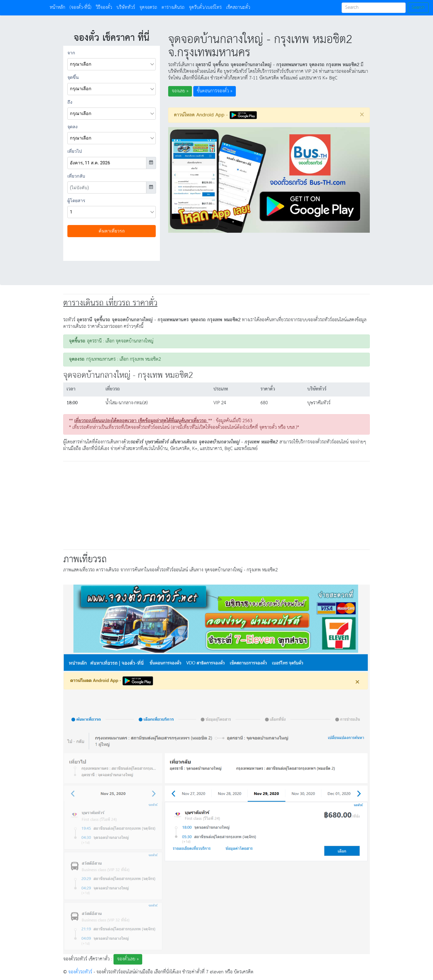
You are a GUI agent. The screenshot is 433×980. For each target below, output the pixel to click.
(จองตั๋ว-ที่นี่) (80, 8)
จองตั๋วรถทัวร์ (80, 972)
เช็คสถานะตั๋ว (238, 8)
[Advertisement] (216, 504)
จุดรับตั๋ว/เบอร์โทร (205, 8)
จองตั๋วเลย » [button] (128, 959)
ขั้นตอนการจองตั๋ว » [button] (215, 91)
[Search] (374, 8)
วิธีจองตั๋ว (104, 8)
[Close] (362, 114)
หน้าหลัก (59, 8)
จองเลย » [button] (180, 91)
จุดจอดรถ (148, 8)
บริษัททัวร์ (126, 8)
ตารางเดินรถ (173, 8)
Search (418, 8)
